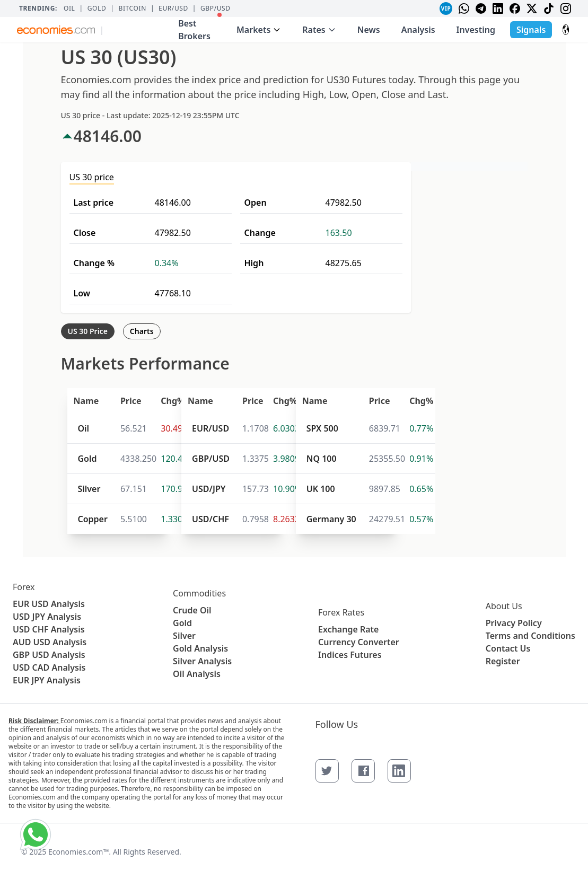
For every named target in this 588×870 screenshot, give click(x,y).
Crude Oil (192, 610)
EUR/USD (173, 8)
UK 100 (321, 489)
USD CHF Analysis (49, 629)
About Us (504, 606)
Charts (142, 331)
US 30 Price (88, 331)
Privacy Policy (514, 623)
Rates (319, 30)
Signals (531, 30)
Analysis (418, 30)
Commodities (199, 593)
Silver (89, 489)
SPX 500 (322, 428)
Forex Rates (341, 612)
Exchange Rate (348, 629)
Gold (97, 8)
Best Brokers (200, 27)
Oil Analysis (197, 674)
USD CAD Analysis (49, 667)
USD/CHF (210, 519)
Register (503, 661)
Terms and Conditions (530, 636)
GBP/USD (216, 8)
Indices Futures (350, 655)
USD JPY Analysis (47, 617)
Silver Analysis (202, 661)
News (369, 30)
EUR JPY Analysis (47, 680)
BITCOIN (132, 8)
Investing (476, 30)
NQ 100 (322, 459)
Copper (93, 519)
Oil (69, 8)
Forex (24, 587)
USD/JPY (209, 489)
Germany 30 (331, 519)
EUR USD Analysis (49, 604)
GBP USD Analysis (49, 655)
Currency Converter (359, 642)
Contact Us (508, 648)
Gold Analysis (200, 648)
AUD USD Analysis (50, 642)
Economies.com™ (78, 852)
